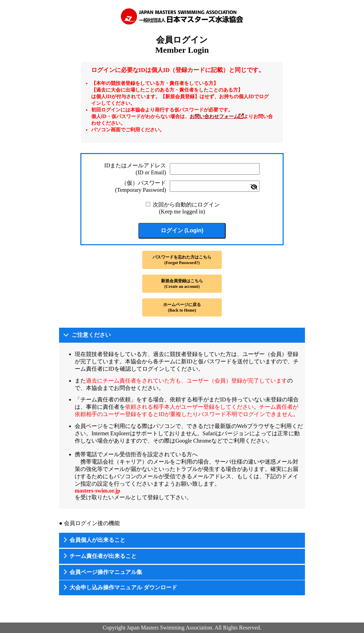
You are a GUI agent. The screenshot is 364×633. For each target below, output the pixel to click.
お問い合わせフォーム (214, 116)
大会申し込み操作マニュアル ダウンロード (123, 587)
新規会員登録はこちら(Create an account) (182, 284)
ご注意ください (91, 335)
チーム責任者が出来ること (103, 556)
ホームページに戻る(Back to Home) (182, 307)
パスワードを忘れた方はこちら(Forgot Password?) (182, 260)
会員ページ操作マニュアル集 (106, 572)
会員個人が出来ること (97, 540)
